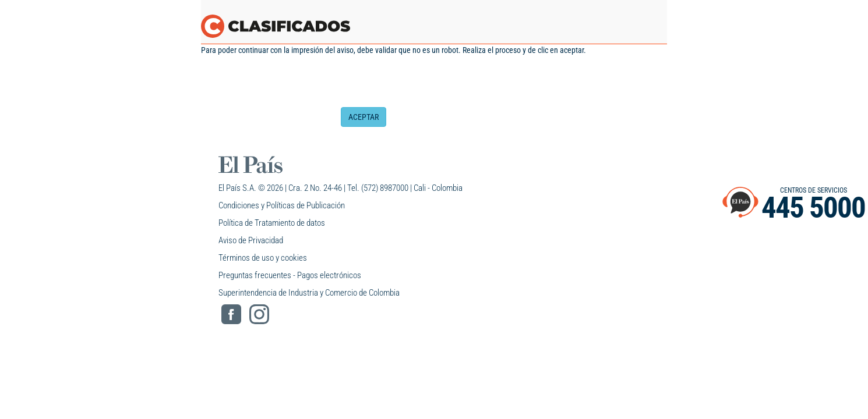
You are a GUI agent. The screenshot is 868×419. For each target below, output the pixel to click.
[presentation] (429, 84)
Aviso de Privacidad (251, 240)
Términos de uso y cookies (263, 258)
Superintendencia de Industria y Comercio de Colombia (309, 293)
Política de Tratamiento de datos (272, 223)
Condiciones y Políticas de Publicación (282, 205)
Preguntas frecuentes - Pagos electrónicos (290, 275)
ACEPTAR (364, 117)
